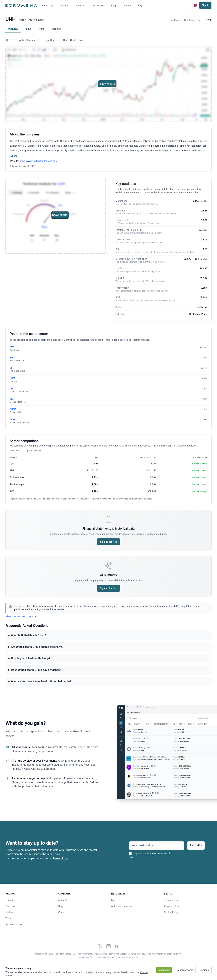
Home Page (48, 6)
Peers (41, 29)
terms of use (61, 858)
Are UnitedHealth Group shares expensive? (37, 647)
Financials (56, 29)
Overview (13, 29)
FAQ (140, 6)
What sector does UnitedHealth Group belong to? (41, 681)
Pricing (65, 6)
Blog (113, 6)
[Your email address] (157, 846)
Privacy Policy (171, 906)
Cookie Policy (171, 912)
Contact (127, 6)
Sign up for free (108, 542)
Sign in (205, 5)
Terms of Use (171, 900)
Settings (204, 970)
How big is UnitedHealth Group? (31, 658)
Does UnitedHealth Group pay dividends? (36, 670)
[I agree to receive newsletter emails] (130, 854)
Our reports (98, 6)
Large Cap (49, 40)
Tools (8, 918)
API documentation (121, 906)
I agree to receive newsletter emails (152, 854)
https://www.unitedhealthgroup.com (38, 161)
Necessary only (185, 970)
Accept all (164, 970)
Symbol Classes (26, 40)
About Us (80, 6)
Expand (14, 156)
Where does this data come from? (21, 616)
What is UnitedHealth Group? (29, 635)
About (28, 29)
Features (10, 912)
